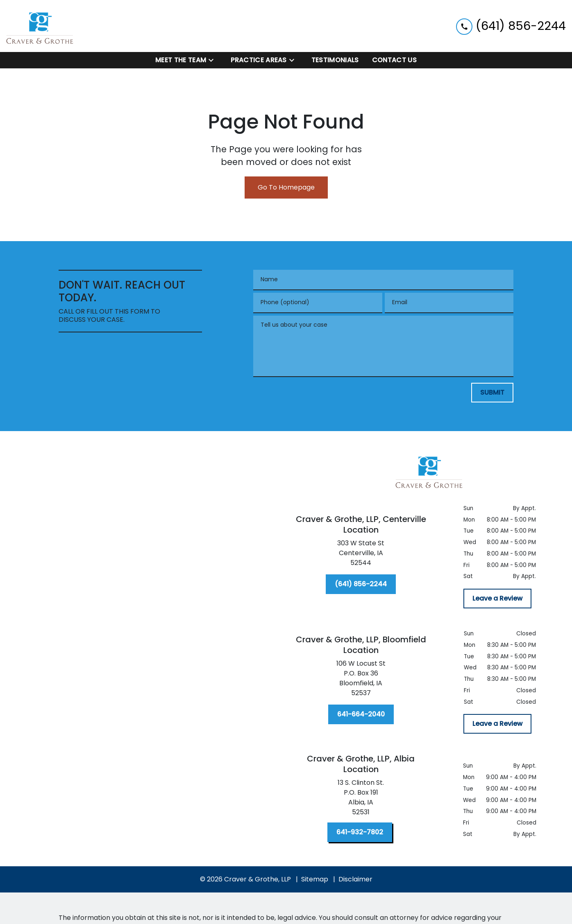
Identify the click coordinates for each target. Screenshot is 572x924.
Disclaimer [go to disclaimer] (355, 879)
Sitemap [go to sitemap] (315, 879)
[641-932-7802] (360, 832)
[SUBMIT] (492, 393)
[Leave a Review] (497, 599)
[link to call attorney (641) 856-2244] (511, 26)
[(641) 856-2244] (361, 584)
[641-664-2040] (361, 714)
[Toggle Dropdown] (213, 60)
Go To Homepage (286, 187)
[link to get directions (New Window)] (361, 555)
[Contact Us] (394, 60)
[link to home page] (40, 26)
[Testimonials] (335, 60)
